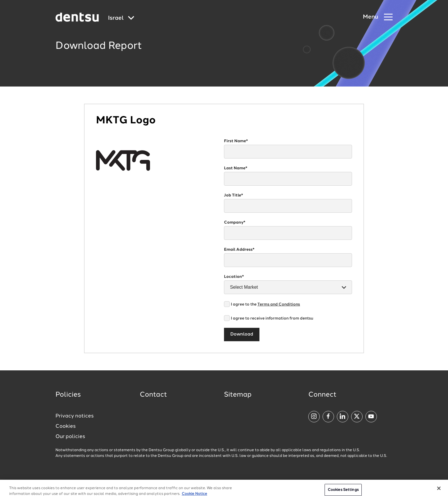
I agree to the (265, 304)
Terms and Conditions (279, 304)
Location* (234, 277)
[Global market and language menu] (121, 18)
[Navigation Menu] (378, 17)
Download (242, 334)
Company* (235, 222)
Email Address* (239, 250)
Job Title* (234, 195)
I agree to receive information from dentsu (272, 318)
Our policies (70, 437)
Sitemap (238, 395)
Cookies (66, 426)
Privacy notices (75, 416)
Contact (153, 395)
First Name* (236, 141)
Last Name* (236, 168)
